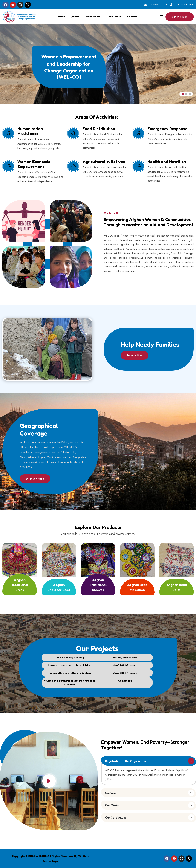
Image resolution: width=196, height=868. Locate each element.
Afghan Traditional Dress (20, 585)
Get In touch (180, 17)
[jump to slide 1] (183, 94)
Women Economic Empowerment (34, 164)
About (75, 17)
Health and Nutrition (167, 162)
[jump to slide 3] (190, 94)
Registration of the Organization (126, 761)
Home (61, 17)
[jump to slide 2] (186, 94)
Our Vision (112, 793)
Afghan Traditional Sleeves (98, 585)
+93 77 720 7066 (185, 4)
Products (112, 17)
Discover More (35, 479)
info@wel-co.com (159, 4)
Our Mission (113, 805)
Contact (132, 17)
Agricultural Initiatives (104, 162)
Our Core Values (116, 817)
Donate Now (135, 355)
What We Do (93, 17)
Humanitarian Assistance (30, 131)
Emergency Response (167, 129)
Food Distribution (99, 129)
